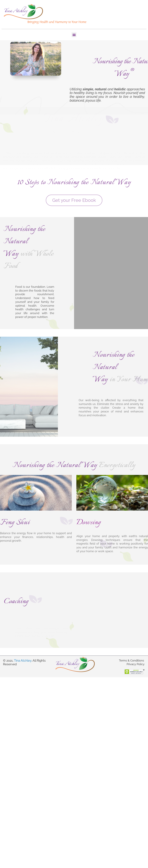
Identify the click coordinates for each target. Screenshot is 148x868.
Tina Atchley (23, 661)
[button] (74, 35)
